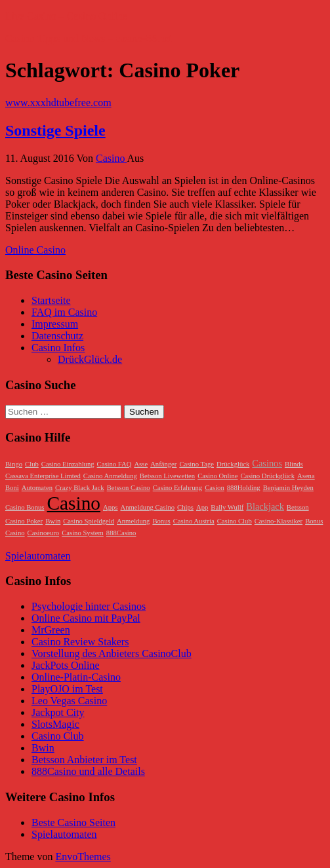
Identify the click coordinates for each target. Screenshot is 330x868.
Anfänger (163, 464)
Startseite (51, 300)
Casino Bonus (25, 507)
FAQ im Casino (64, 312)
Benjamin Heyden (288, 488)
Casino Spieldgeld (89, 521)
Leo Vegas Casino (69, 701)
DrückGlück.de (90, 359)
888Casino (121, 533)
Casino (112, 158)
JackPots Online (66, 665)
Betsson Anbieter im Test (84, 760)
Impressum (55, 324)
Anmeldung (133, 521)
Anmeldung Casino (147, 507)
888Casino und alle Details (88, 771)
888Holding (244, 488)
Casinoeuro (44, 533)
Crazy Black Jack (80, 488)
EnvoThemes (83, 857)
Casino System (83, 533)
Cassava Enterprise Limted (43, 476)
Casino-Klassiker (278, 521)
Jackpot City (58, 712)
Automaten (37, 488)
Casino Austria (194, 521)
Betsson (298, 507)
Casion (215, 488)
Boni (12, 488)
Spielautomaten (38, 556)
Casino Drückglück (267, 476)
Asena (306, 476)
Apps (111, 507)
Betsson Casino (129, 488)
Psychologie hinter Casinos (89, 606)
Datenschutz (57, 336)
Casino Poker (24, 521)
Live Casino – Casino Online (66, 16)
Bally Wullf (227, 507)
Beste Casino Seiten (73, 822)
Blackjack (265, 506)
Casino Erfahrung (177, 488)
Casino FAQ (114, 464)
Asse (141, 464)
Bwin (53, 521)
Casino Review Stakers (80, 642)
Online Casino (35, 250)
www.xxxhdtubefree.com (58, 103)
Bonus (161, 521)
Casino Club (235, 521)
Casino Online (217, 476)
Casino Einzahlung (68, 464)
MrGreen (51, 630)
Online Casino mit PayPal (86, 618)
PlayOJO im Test (67, 689)
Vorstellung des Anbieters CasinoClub (112, 653)
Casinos (267, 463)
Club (32, 464)
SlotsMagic (55, 724)
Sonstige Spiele (55, 130)
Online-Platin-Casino (76, 677)
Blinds (294, 464)
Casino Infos (58, 348)
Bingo (14, 464)
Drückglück (233, 464)
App (202, 507)
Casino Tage (196, 464)
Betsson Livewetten (167, 476)
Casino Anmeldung (110, 476)
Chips (185, 507)
